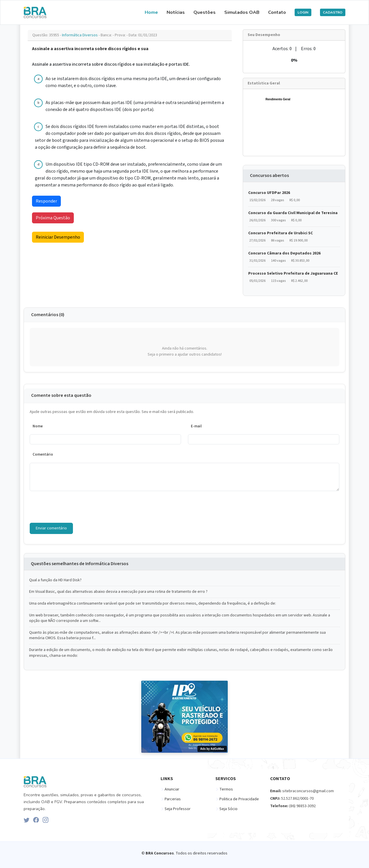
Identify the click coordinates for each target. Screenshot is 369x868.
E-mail (196, 426)
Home (151, 12)
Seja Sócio (228, 809)
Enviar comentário (51, 528)
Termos (226, 789)
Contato (277, 12)
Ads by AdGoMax (212, 749)
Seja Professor (178, 809)
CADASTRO (333, 12)
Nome (38, 426)
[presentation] (74, 507)
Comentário (43, 454)
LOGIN (303, 12)
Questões (205, 12)
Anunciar (172, 789)
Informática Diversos (80, 35)
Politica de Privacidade (239, 799)
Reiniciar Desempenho (58, 237)
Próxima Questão (53, 218)
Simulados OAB (242, 12)
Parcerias (173, 799)
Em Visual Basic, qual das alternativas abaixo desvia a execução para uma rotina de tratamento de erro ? (118, 592)
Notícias (176, 12)
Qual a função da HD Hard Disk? (55, 580)
